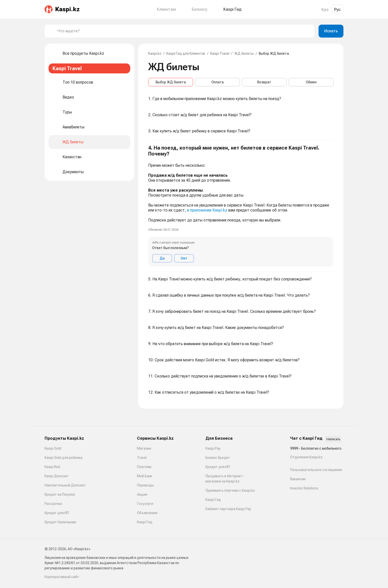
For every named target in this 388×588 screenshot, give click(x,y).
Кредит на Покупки (60, 494)
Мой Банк (145, 476)
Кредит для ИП (57, 513)
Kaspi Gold (53, 448)
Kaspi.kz (155, 53)
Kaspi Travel (220, 53)
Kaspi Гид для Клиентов (186, 53)
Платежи (144, 467)
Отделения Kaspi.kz (306, 457)
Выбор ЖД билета (171, 82)
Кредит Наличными (60, 522)
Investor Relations (304, 488)
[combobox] (184, 31)
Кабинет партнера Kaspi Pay (228, 509)
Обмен (311, 82)
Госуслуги (145, 504)
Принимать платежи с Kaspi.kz (230, 490)
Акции (142, 494)
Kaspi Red (52, 467)
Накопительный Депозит (65, 485)
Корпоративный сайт (62, 577)
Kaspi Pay (213, 448)
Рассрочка (53, 504)
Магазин (144, 448)
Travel (142, 458)
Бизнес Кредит (218, 458)
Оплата (218, 82)
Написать (333, 439)
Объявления (147, 513)
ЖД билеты (244, 53)
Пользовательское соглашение (316, 470)
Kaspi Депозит (57, 476)
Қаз (325, 9)
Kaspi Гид (145, 522)
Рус (337, 9)
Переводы (145, 485)
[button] (241, 206)
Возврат (264, 82)
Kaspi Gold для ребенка (64, 458)
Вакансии (298, 479)
